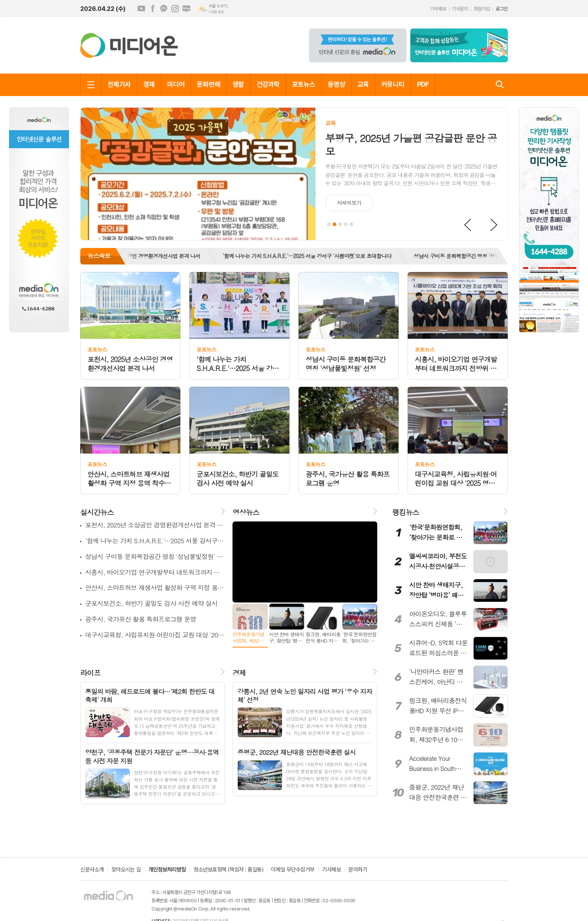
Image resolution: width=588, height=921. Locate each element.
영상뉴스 (246, 512)
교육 (363, 84)
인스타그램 (175, 9)
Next (494, 225)
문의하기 (358, 870)
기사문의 (460, 9)
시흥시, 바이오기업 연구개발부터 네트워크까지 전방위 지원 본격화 (155, 572)
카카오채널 (164, 9)
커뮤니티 (393, 84)
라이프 (90, 672)
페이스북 (153, 9)
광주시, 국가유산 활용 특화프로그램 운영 (141, 619)
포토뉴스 (304, 84)
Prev (468, 225)
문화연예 (208, 84)
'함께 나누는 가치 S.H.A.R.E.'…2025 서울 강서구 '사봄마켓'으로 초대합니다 (311, 256)
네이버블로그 (186, 9)
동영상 (336, 84)
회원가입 (482, 9)
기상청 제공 (216, 12)
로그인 (502, 9)
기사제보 (438, 9)
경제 (149, 84)
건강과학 (268, 84)
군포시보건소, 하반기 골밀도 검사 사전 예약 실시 (151, 603)
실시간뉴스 (97, 512)
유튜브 (141, 9)
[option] (145, 256)
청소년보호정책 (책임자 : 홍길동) (228, 870)
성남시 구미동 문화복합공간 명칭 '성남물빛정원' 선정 (477, 256)
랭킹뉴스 (406, 512)
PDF (423, 84)
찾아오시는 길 (126, 870)
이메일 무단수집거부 (293, 870)
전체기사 (119, 84)
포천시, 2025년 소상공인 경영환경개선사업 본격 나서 (145, 256)
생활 (238, 84)
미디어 (176, 84)
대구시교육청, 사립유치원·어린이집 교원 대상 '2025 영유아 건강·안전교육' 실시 (155, 635)
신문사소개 (92, 870)
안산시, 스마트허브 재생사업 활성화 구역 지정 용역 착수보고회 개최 (155, 588)
